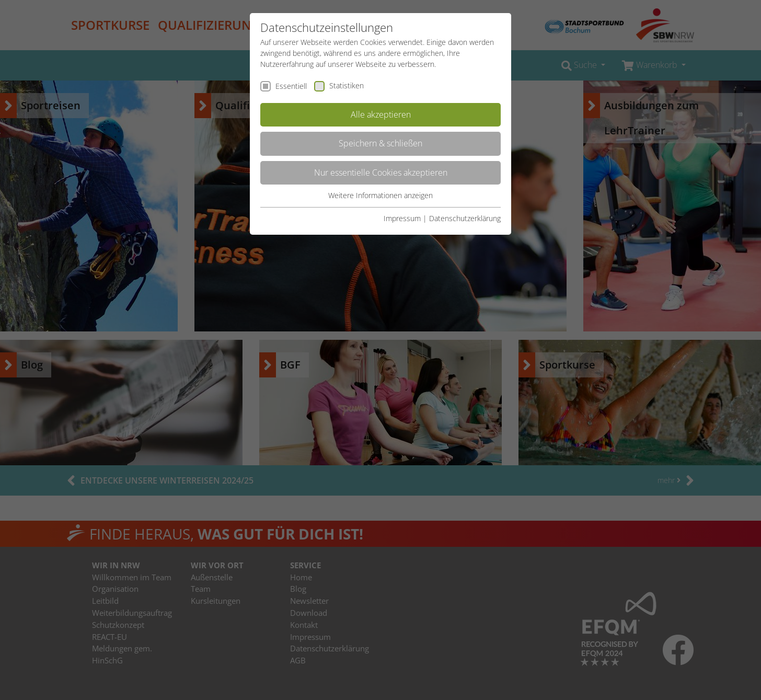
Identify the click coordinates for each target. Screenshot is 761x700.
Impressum (402, 218)
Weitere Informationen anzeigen (380, 195)
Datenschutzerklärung (465, 218)
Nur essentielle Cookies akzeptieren (381, 173)
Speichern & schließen (380, 143)
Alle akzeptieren (381, 114)
